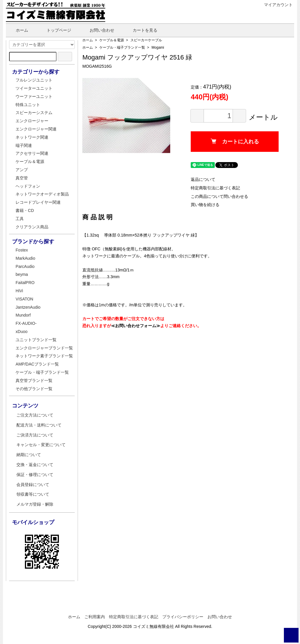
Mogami (158, 47)
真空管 (22, 178)
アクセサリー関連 (32, 153)
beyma (22, 274)
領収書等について (33, 494)
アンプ (22, 170)
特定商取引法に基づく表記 (215, 188)
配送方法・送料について (39, 425)
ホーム (18, 30)
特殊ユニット (28, 105)
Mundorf (23, 315)
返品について (203, 179)
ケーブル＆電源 (112, 40)
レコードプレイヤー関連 (38, 202)
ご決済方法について (35, 435)
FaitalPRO (25, 283)
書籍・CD (25, 210)
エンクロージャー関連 (36, 129)
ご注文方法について (35, 415)
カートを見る (141, 30)
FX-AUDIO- (26, 323)
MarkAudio (25, 258)
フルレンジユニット (34, 80)
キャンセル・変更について (41, 445)
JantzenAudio (28, 307)
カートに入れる (235, 142)
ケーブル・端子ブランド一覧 (122, 47)
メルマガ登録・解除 (35, 504)
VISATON (24, 299)
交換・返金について (35, 465)
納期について (29, 455)
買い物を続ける (205, 205)
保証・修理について (35, 475)
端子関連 (24, 145)
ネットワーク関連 (32, 137)
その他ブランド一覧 (34, 389)
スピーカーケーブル (146, 40)
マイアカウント (275, 5)
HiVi (19, 291)
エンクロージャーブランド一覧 (44, 348)
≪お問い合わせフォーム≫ (136, 326)
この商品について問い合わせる (219, 196)
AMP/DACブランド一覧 (37, 364)
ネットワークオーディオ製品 (42, 194)
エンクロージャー (32, 121)
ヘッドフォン (28, 186)
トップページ (55, 30)
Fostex (22, 250)
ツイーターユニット (34, 88)
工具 (20, 219)
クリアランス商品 (32, 227)
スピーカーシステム (34, 113)
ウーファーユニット (34, 96)
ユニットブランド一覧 (36, 340)
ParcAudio (25, 266)
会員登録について (33, 485)
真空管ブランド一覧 (34, 380)
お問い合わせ (98, 30)
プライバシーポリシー (183, 617)
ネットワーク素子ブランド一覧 (44, 356)
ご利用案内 (95, 617)
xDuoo (21, 332)
